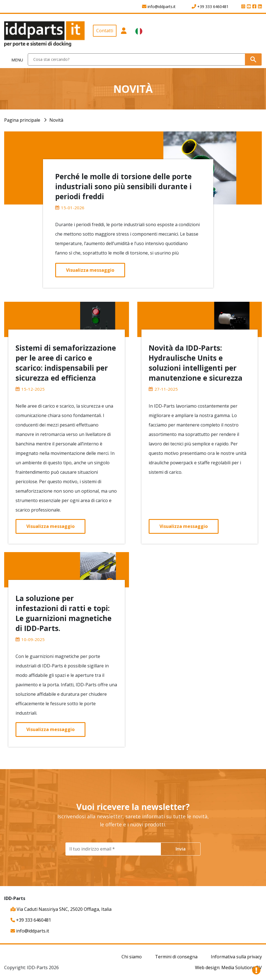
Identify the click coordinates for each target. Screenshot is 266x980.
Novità (56, 120)
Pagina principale (22, 120)
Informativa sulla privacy (236, 957)
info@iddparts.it (30, 931)
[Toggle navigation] (14, 60)
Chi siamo (132, 957)
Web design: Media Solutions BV (228, 967)
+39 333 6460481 (31, 920)
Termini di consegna (176, 957)
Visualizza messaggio (90, 270)
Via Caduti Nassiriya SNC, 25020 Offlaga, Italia (61, 909)
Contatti (105, 31)
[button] (124, 36)
